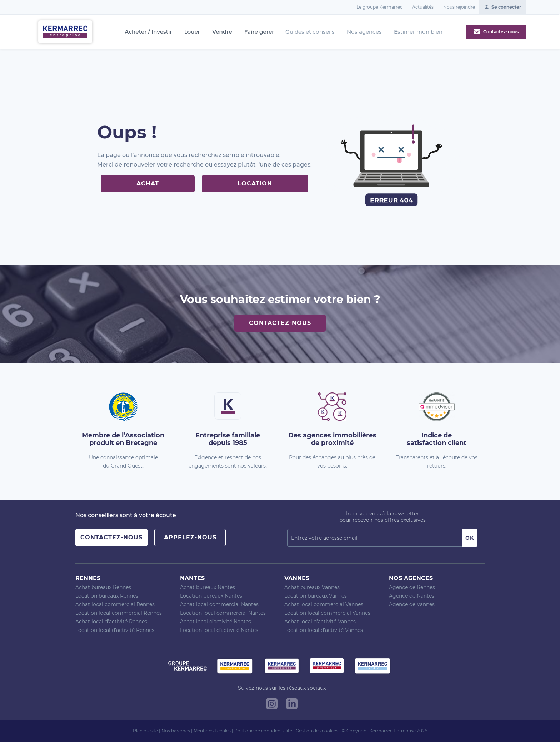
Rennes (88, 578)
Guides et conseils (310, 32)
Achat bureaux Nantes (207, 587)
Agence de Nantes (412, 596)
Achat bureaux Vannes (312, 587)
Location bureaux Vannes (316, 596)
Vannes (297, 578)
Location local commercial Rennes (119, 613)
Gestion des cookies (317, 731)
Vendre (222, 32)
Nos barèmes (176, 731)
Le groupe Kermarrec (379, 7)
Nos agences (364, 32)
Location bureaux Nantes (211, 596)
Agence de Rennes (412, 587)
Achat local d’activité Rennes (111, 622)
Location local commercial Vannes (327, 613)
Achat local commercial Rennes (115, 604)
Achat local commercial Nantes (219, 604)
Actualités (423, 7)
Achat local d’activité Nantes (216, 622)
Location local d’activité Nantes (219, 630)
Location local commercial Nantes (223, 613)
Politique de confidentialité (263, 731)
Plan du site (145, 731)
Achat (148, 184)
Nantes (192, 578)
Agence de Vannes (412, 604)
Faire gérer (259, 32)
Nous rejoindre (459, 7)
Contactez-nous (280, 323)
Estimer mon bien (418, 32)
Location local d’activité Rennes (115, 630)
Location (255, 184)
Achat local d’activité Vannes (320, 622)
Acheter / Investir (148, 32)
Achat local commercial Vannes (324, 604)
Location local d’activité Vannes (324, 630)
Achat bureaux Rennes (103, 587)
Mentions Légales (212, 731)
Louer (192, 32)
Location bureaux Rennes (107, 596)
